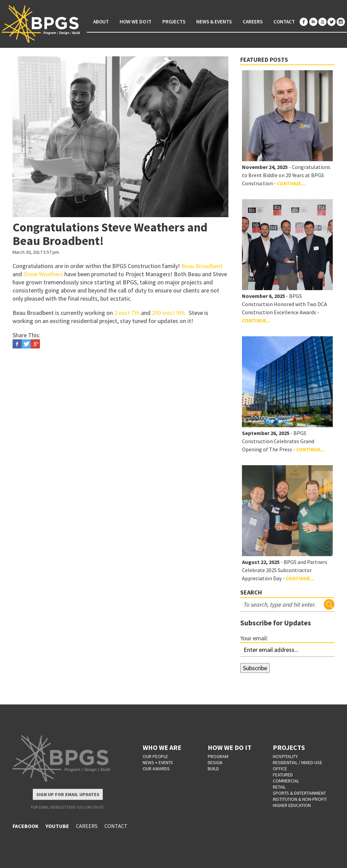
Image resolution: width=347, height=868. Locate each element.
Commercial (286, 781)
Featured (283, 775)
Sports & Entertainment (299, 793)
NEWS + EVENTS (158, 762)
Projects (174, 22)
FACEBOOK (26, 826)
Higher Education (292, 805)
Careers (253, 22)
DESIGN (215, 762)
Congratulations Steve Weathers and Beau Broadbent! (110, 234)
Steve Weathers (43, 274)
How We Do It (136, 22)
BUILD (213, 769)
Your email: (254, 638)
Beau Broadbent (202, 266)
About (101, 22)
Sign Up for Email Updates (68, 794)
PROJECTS (289, 747)
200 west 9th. (170, 313)
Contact (284, 22)
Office (280, 769)
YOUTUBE (57, 826)
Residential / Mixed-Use (298, 762)
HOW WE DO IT (230, 747)
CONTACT (116, 826)
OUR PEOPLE (155, 756)
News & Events (214, 22)
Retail (279, 787)
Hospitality (285, 756)
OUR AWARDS (156, 769)
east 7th (129, 313)
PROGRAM (218, 756)
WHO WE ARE (162, 747)
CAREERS (87, 826)
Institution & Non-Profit (300, 799)
